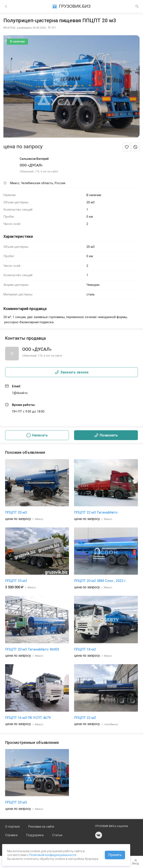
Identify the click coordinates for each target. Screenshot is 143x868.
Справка (11, 835)
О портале (12, 827)
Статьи (57, 835)
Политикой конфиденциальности (52, 855)
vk (99, 835)
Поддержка (35, 835)
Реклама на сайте (41, 827)
